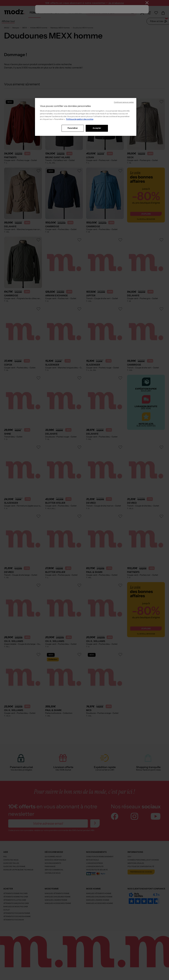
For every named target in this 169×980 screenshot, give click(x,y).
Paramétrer (73, 128)
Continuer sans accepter (124, 102)
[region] (86, 117)
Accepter (97, 128)
